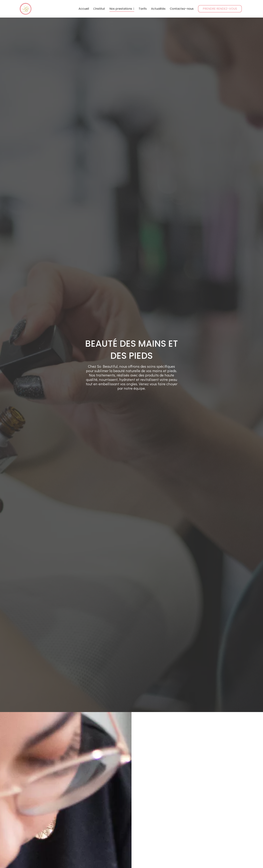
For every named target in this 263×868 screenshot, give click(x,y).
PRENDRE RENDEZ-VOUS (220, 9)
